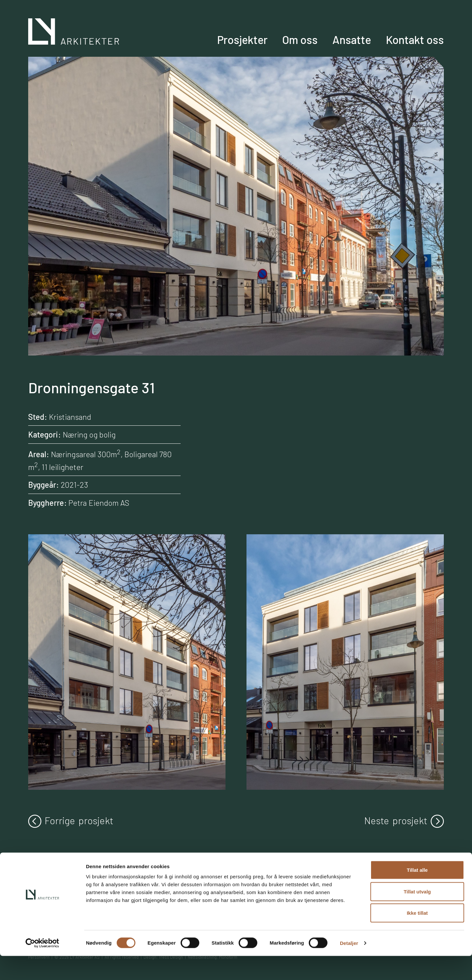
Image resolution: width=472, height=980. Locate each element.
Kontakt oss (422, 48)
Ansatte (372, 48)
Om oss (329, 48)
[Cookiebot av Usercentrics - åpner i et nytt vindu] (42, 967)
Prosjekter (282, 48)
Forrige (71, 821)
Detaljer (349, 967)
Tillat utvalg (417, 916)
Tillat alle (417, 894)
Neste (404, 821)
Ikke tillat (417, 937)
